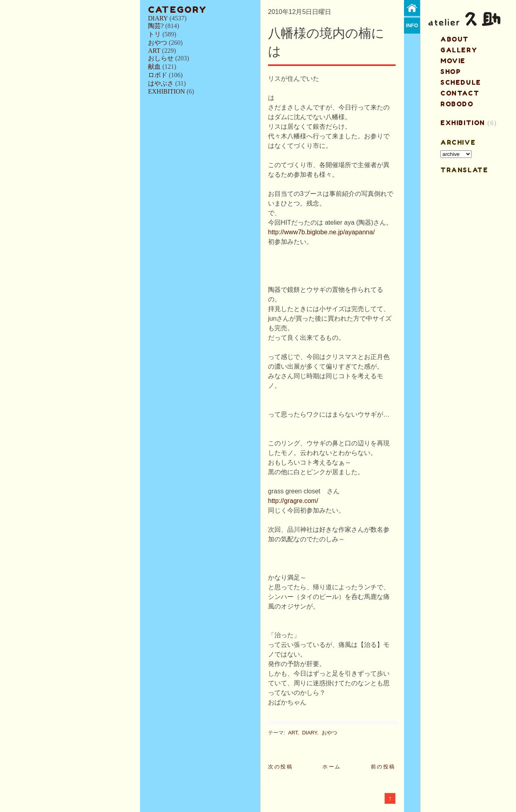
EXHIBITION (166, 91)
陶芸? (156, 26)
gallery (459, 50)
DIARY (158, 18)
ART (154, 51)
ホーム (332, 767)
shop (451, 72)
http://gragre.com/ (293, 501)
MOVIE (453, 61)
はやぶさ (161, 83)
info (412, 25)
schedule (461, 82)
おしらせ (161, 58)
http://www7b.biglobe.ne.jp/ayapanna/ (321, 232)
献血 (154, 67)
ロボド (158, 75)
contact (460, 93)
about (455, 39)
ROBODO (457, 104)
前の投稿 (383, 767)
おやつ (158, 43)
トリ (154, 34)
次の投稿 (280, 767)
